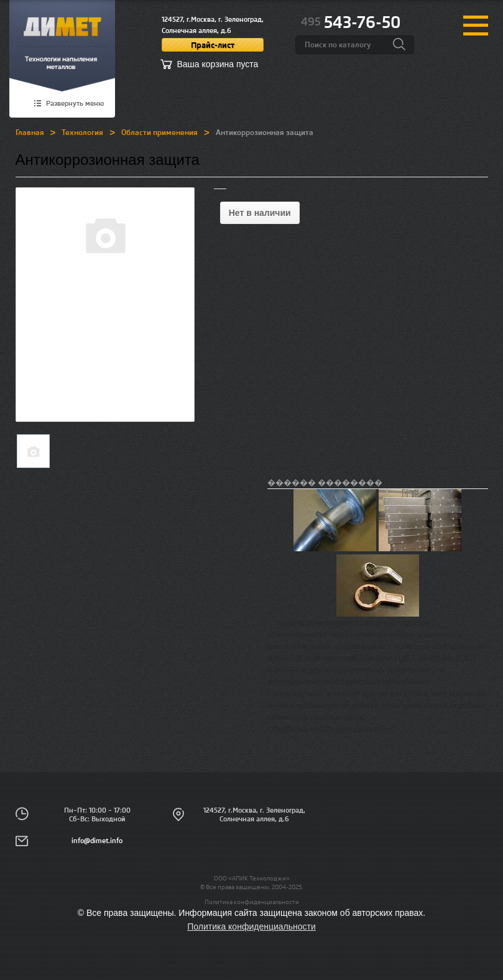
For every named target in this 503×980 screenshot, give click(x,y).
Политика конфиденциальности (252, 902)
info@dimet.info (97, 841)
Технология (82, 132)
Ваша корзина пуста (218, 64)
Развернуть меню (75, 104)
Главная (30, 132)
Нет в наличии (260, 213)
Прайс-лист (213, 45)
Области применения (159, 132)
